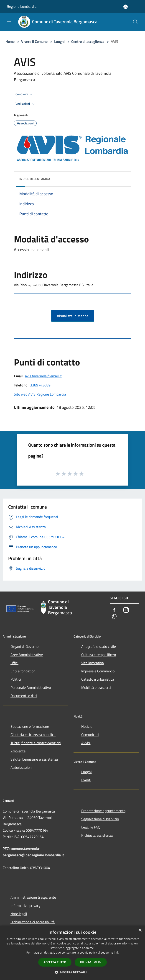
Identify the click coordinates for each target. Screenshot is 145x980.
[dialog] (72, 953)
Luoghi (59, 41)
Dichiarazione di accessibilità (33, 922)
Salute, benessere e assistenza (34, 759)
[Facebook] (114, 610)
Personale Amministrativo (31, 687)
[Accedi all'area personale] (126, 7)
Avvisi (86, 743)
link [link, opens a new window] (116, 953)
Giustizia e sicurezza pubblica (33, 735)
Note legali (19, 914)
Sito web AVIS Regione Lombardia (40, 394)
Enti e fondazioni (23, 671)
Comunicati (90, 735)
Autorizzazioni (22, 767)
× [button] (140, 930)
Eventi (86, 780)
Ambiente (18, 751)
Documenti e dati (24, 696)
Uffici (14, 663)
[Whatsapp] (114, 617)
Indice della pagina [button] (35, 179)
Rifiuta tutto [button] (91, 962)
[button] (73, 972)
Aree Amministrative (27, 655)
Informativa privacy (25, 905)
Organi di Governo (24, 646)
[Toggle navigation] (9, 21)
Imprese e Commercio (98, 671)
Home (10, 41)
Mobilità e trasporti (96, 687)
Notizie (87, 726)
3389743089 (40, 385)
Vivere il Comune (35, 41)
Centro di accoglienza (88, 41)
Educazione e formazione (30, 726)
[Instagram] (126, 610)
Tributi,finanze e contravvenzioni (36, 743)
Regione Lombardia (22, 6)
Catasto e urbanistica (98, 679)
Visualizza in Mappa (73, 316)
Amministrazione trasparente (33, 897)
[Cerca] (135, 22)
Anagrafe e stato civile (99, 646)
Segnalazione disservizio (100, 819)
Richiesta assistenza (97, 835)
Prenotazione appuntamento (103, 811)
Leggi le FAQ (91, 827)
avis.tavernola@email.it (43, 376)
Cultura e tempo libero (99, 655)
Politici (16, 679)
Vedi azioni (26, 104)
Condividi (25, 94)
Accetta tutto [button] (55, 962)
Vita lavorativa (93, 663)
